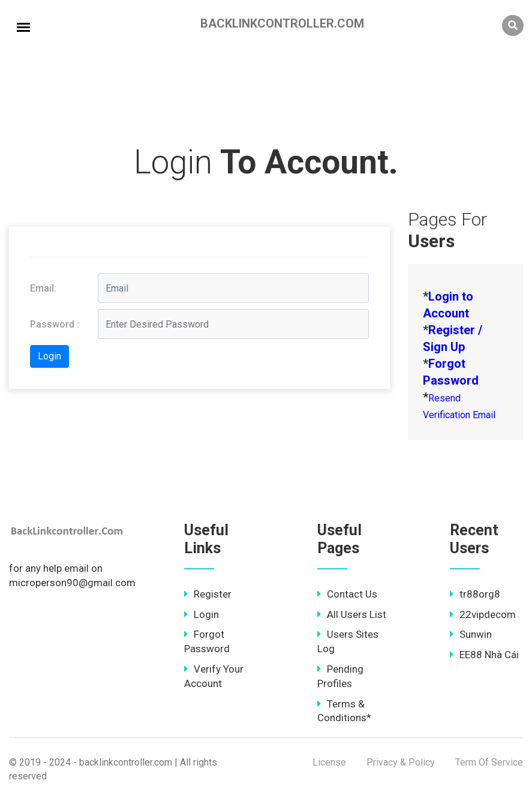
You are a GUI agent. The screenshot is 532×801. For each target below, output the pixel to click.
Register (208, 594)
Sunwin (471, 634)
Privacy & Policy (401, 762)
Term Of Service (489, 762)
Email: (43, 288)
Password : (55, 324)
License (329, 762)
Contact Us (347, 594)
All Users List (352, 614)
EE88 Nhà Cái (484, 655)
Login (202, 614)
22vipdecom (483, 614)
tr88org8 (475, 594)
